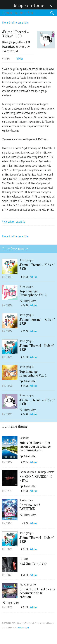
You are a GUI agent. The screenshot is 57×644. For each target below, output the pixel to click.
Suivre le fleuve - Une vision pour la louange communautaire (35, 446)
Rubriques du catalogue (27, 6)
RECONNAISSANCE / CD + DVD (36, 478)
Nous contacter (23, 628)
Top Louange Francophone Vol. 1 (33, 373)
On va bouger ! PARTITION (30, 507)
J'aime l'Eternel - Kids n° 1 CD (37, 347)
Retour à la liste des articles (15, 23)
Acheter (19, 59)
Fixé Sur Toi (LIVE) (33, 563)
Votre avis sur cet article (14, 222)
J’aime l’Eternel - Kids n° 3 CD (37, 267)
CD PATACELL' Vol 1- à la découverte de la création (37, 593)
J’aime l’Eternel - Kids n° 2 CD (37, 321)
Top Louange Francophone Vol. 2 (33, 293)
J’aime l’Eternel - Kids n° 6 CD (37, 402)
